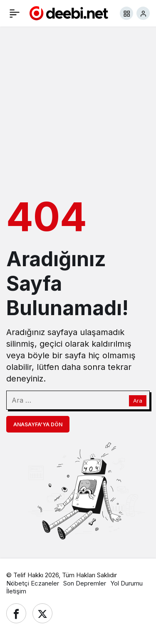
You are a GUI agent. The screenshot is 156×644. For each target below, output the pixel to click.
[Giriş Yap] (143, 13)
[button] (126, 13)
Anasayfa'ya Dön (38, 424)
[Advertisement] (78, 111)
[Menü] (15, 13)
